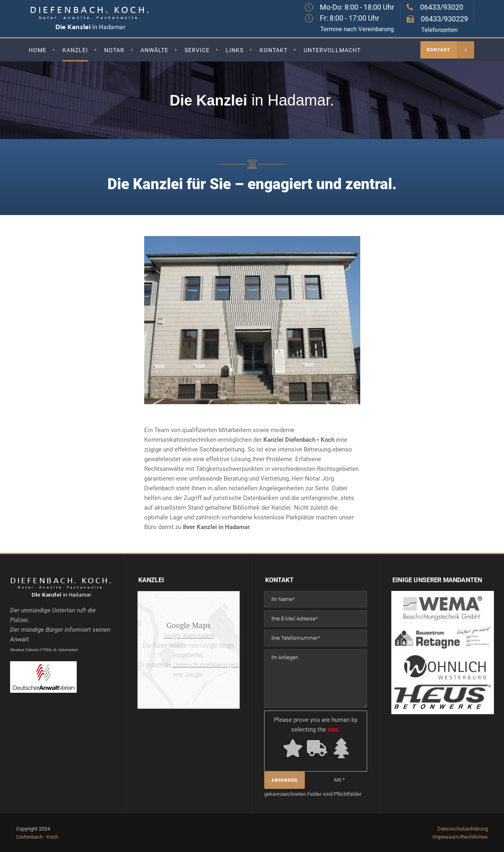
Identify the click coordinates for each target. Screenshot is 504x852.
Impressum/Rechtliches (460, 837)
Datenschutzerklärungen (205, 664)
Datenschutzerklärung (463, 829)
